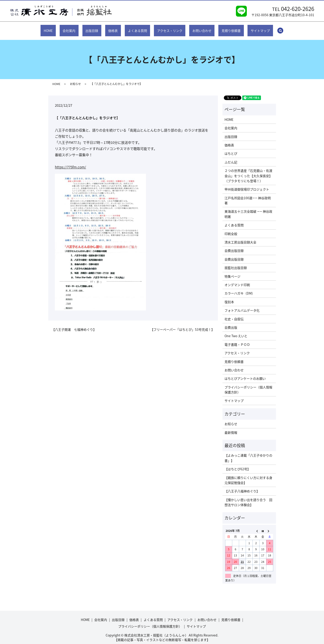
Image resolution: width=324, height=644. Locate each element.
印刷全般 (231, 229)
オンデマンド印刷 (237, 280)
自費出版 (231, 323)
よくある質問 (137, 28)
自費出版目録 (234, 246)
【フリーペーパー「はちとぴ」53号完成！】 (182, 325)
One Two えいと (236, 331)
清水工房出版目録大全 (240, 238)
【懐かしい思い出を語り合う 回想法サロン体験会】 (248, 498)
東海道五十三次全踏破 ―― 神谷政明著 (248, 209)
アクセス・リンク (166, 28)
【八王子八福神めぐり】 (242, 487)
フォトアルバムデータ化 (242, 306)
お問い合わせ (194, 28)
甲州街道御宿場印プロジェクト (247, 185)
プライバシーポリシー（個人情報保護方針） (248, 385)
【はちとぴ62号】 (237, 465)
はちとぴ (231, 149)
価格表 (117, 28)
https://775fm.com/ (70, 163)
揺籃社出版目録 (236, 263)
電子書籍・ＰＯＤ (237, 340)
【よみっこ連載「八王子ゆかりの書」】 (248, 453)
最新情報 (231, 428)
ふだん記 (231, 158)
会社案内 (80, 28)
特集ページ (232, 272)
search (266, 28)
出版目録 (99, 28)
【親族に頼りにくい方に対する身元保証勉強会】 (248, 476)
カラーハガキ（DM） (240, 289)
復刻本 (229, 297)
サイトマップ (245, 28)
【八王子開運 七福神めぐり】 (74, 325)
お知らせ (75, 80)
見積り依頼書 (220, 28)
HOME (63, 28)
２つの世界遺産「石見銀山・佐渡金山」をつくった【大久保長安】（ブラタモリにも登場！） (248, 171)
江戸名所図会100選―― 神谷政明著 (248, 196)
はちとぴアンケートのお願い (245, 374)
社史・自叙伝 (234, 314)
